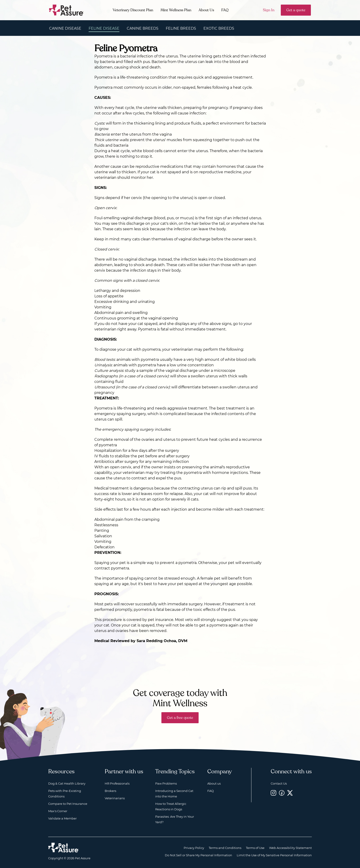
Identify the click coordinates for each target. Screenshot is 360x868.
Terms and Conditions (225, 848)
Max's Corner (58, 811)
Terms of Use (255, 848)
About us (214, 783)
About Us (206, 10)
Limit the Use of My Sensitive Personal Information (274, 855)
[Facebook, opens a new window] (282, 793)
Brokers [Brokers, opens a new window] (110, 791)
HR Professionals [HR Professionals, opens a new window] (117, 783)
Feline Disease (104, 28)
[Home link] (63, 848)
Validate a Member (62, 818)
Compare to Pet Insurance (68, 804)
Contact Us (279, 783)
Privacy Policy (194, 848)
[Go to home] (66, 10)
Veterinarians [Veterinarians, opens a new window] (115, 798)
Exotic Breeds (219, 28)
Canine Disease (65, 28)
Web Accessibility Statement (290, 848)
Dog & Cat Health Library (67, 783)
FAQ (225, 10)
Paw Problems (166, 783)
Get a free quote (180, 718)
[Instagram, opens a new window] (273, 793)
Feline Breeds (181, 28)
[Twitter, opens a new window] (290, 793)
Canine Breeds (143, 28)
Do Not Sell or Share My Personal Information (198, 855)
